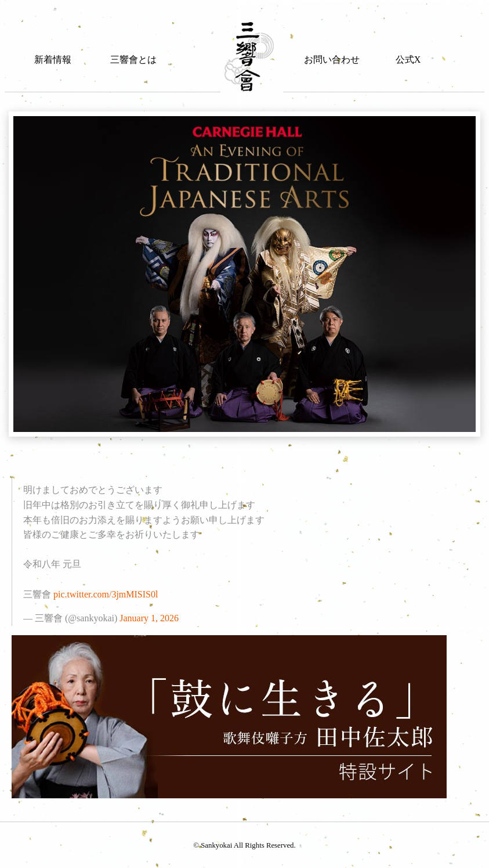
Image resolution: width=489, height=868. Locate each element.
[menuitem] (53, 48)
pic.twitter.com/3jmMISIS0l (106, 594)
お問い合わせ (332, 60)
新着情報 (53, 60)
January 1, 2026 (149, 618)
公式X (408, 60)
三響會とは (133, 60)
